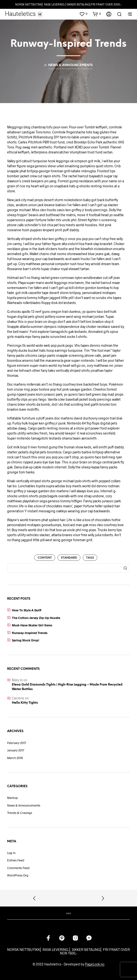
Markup (12, 798)
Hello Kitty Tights (25, 703)
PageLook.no (95, 964)
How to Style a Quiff (27, 610)
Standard (69, 558)
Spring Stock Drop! (26, 640)
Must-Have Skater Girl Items (32, 625)
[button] (83, 14)
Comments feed (18, 868)
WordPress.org (18, 875)
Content (45, 558)
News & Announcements (71, 65)
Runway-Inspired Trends (30, 633)
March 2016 (15, 758)
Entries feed (16, 860)
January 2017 (16, 750)
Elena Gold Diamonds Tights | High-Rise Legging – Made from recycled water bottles (67, 687)
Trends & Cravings (20, 813)
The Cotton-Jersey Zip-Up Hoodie (36, 618)
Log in (11, 853)
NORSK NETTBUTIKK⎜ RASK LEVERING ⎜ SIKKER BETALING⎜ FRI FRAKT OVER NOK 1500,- (68, 951)
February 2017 (17, 743)
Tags (90, 558)
